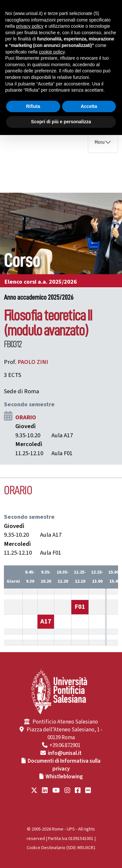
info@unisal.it (65, 753)
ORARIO (26, 417)
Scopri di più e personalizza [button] (61, 122)
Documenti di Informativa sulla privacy (64, 765)
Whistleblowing (64, 777)
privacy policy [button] (30, 26)
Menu (100, 142)
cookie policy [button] (52, 52)
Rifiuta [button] (33, 106)
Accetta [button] (89, 106)
